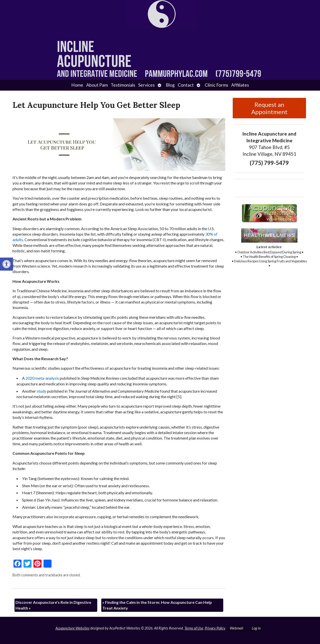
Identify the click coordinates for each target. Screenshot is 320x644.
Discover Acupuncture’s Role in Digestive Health (53, 605)
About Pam (97, 85)
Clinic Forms (216, 85)
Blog (170, 85)
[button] (6, 264)
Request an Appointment (269, 108)
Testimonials (123, 85)
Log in (256, 628)
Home (77, 85)
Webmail (236, 628)
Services (146, 85)
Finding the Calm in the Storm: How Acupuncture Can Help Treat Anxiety (157, 605)
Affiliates (240, 85)
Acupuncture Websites (72, 628)
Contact (186, 85)
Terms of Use (194, 628)
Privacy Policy (215, 628)
